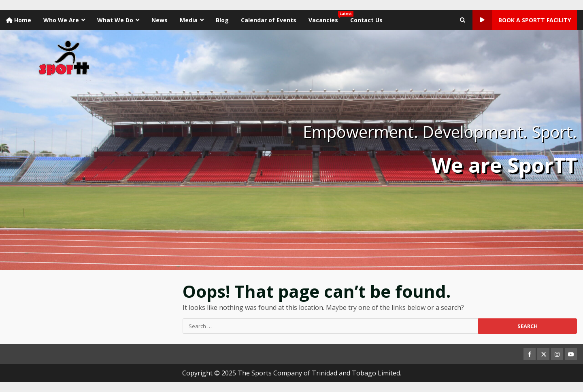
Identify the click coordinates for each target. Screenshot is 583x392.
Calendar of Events (269, 20)
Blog (222, 20)
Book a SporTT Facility (522, 20)
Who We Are (61, 20)
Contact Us (366, 20)
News (160, 20)
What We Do (115, 20)
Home (19, 20)
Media (189, 20)
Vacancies (326, 17)
